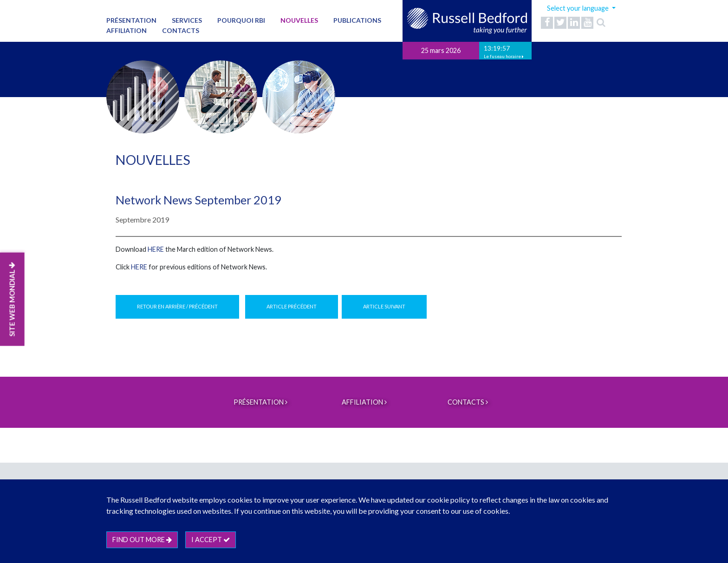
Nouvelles (299, 20)
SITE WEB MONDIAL (12, 299)
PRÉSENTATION (131, 20)
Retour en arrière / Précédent (177, 306)
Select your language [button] (578, 8)
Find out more (142, 540)
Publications (357, 20)
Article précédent (292, 306)
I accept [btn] (211, 540)
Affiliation (127, 30)
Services (187, 20)
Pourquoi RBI (241, 20)
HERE (156, 249)
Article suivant (384, 306)
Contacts (181, 30)
